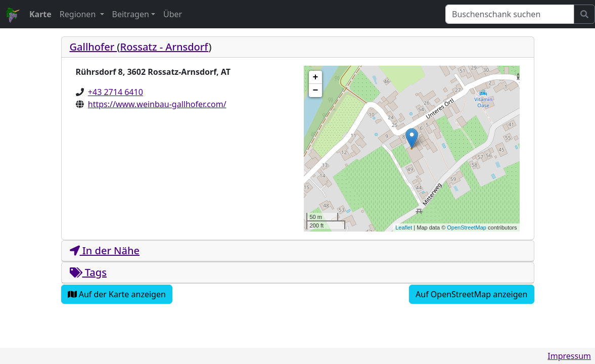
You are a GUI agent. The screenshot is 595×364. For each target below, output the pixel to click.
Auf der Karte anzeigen (117, 294)
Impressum (569, 356)
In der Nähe (105, 251)
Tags (88, 272)
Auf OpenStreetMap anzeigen (471, 294)
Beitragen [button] (131, 14)
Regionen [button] (79, 14)
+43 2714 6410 (116, 92)
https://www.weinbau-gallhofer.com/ (157, 104)
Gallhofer (94, 47)
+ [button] (316, 77)
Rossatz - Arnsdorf (165, 47)
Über (173, 14)
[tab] (298, 47)
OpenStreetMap (467, 227)
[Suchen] (510, 14)
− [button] (316, 90)
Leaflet (404, 227)
